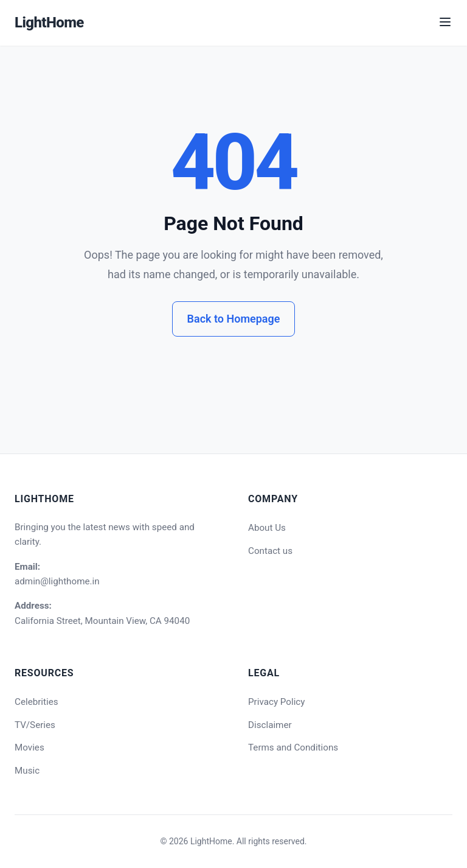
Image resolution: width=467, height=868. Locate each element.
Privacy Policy (277, 702)
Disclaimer (270, 725)
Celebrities (36, 702)
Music (27, 771)
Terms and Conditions (293, 747)
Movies (29, 747)
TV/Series (35, 725)
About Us (267, 528)
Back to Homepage (234, 319)
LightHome (49, 23)
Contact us (270, 551)
